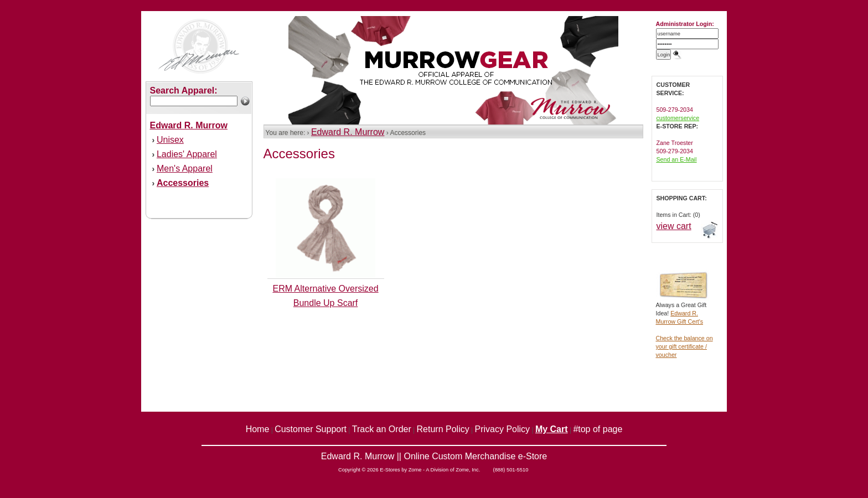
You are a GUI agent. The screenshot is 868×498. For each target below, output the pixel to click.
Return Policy (443, 429)
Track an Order (382, 429)
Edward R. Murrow (348, 132)
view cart (674, 226)
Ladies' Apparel (187, 154)
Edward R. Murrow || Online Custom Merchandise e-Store (434, 456)
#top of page (598, 429)
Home (258, 429)
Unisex (170, 140)
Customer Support (311, 429)
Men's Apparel (185, 168)
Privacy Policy (503, 429)
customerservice (678, 118)
